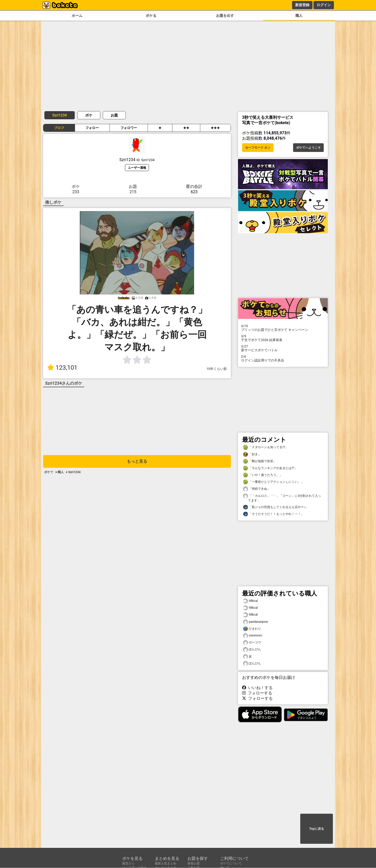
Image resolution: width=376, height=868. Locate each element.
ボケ (89, 115)
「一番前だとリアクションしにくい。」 (273, 482)
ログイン (324, 5)
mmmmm (253, 636)
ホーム (77, 16)
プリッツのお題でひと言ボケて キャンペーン (283, 328)
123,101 (62, 368)
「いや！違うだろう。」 (263, 475)
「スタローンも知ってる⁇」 (266, 447)
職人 (299, 16)
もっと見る (137, 461)
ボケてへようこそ (308, 148)
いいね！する (257, 688)
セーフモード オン (258, 148)
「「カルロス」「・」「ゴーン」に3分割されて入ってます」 (282, 498)
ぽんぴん (252, 649)
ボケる (151, 16)
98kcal (250, 601)
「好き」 (252, 454)
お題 (114, 115)
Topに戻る (316, 829)
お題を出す (225, 16)
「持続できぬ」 (257, 489)
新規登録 (302, 5)
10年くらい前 (217, 369)
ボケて (49, 472)
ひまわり (252, 629)
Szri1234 (60, 115)
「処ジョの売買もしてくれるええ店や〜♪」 (276, 507)
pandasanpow (255, 622)
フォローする (257, 693)
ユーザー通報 (137, 168)
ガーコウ (252, 643)
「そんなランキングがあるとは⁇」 (270, 468)
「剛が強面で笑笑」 (260, 461)
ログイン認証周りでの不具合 (283, 358)
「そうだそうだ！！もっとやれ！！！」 (273, 514)
